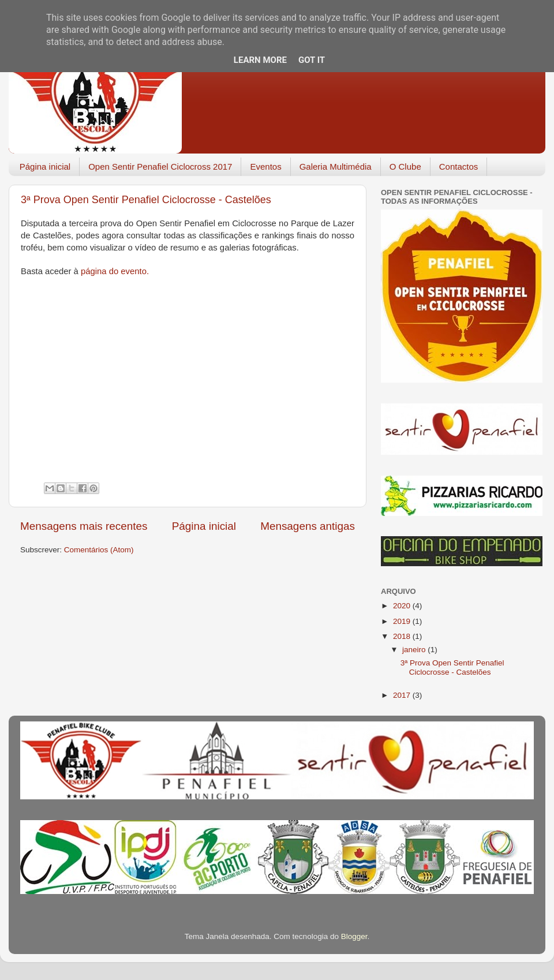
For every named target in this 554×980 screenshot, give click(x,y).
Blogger (354, 936)
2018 (403, 636)
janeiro (415, 650)
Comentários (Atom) (99, 550)
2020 (403, 606)
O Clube (405, 167)
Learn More (260, 60)
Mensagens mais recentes (84, 526)
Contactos (459, 167)
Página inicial (45, 167)
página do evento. (115, 271)
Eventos (265, 167)
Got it (312, 60)
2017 (403, 695)
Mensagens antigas (308, 526)
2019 (403, 621)
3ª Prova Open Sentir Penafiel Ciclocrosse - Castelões (146, 200)
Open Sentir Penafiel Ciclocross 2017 (160, 167)
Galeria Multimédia (336, 167)
